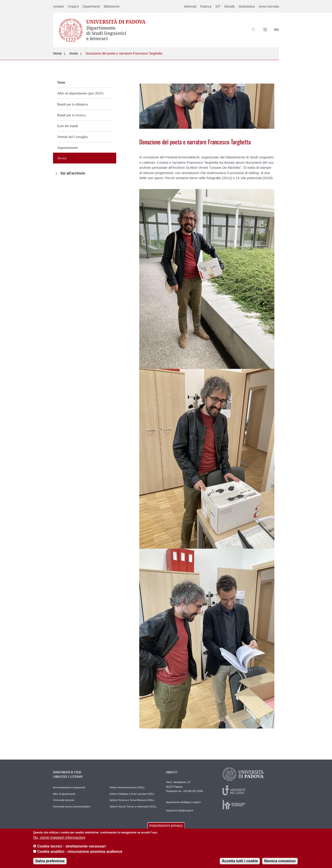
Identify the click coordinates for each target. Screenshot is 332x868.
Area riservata (269, 6)
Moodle (230, 6)
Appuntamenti (67, 147)
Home (57, 53)
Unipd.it (73, 6)
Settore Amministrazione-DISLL (127, 787)
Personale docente (64, 800)
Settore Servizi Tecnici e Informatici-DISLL (133, 807)
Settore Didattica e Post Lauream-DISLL (132, 794)
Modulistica (247, 6)
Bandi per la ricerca (71, 115)
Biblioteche (112, 6)
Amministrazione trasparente (69, 787)
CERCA (272, 36)
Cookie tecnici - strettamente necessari (71, 846)
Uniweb (58, 6)
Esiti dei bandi (68, 126)
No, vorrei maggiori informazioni (59, 838)
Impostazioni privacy (166, 826)
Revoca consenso (280, 861)
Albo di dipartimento (64, 794)
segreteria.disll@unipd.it (180, 810)
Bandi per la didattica (73, 104)
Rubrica (206, 6)
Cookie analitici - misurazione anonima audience (80, 852)
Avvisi (74, 53)
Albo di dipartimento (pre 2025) (80, 93)
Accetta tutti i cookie (240, 861)
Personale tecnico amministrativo (72, 807)
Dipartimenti (91, 6)
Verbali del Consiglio (73, 137)
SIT (218, 6)
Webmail (190, 6)
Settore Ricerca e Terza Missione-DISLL (132, 800)
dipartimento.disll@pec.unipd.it (183, 802)
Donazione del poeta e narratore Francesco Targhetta (124, 53)
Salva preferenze (50, 861)
